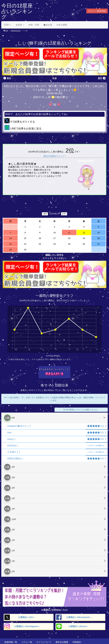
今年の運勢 (62, 25)
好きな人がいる (54, 373)
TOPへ (7, 25)
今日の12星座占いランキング (17, 11)
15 (25, 238)
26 (84, 244)
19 (84, 238)
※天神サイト (14, 452)
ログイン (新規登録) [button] (97, 11)
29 (25, 250)
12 (84, 233)
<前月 (45, 214)
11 (69, 233)
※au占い (12, 439)
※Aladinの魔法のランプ (19, 426)
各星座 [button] (20, 25)
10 (55, 233)
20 (99, 238)
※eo (9, 433)
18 (69, 238)
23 (40, 244)
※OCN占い (13, 446)
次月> (64, 214)
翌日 (102, 78)
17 (55, 238)
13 (99, 233)
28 (10, 250)
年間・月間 (34, 25)
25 (69, 244)
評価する (96, 446)
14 (10, 238)
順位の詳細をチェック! (54, 156)
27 (99, 244)
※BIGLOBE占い (15, 459)
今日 (54, 78)
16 (40, 238)
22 (25, 244)
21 (10, 244)
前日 (7, 78)
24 (55, 244)
